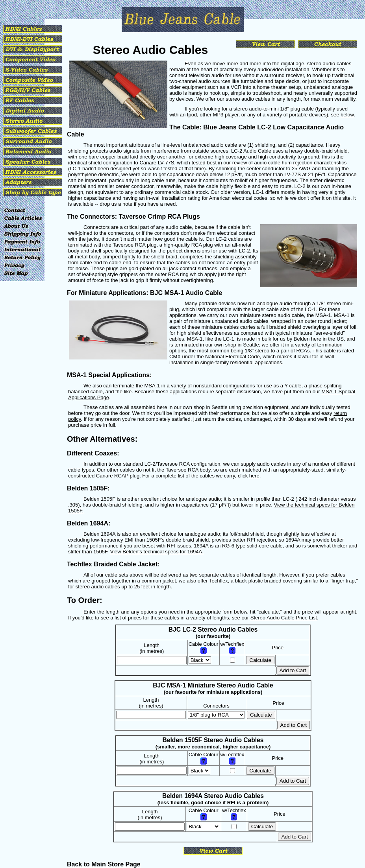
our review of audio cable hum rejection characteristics (285, 163)
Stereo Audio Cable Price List (284, 618)
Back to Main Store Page (104, 864)
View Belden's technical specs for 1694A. (157, 552)
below (347, 115)
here (254, 476)
